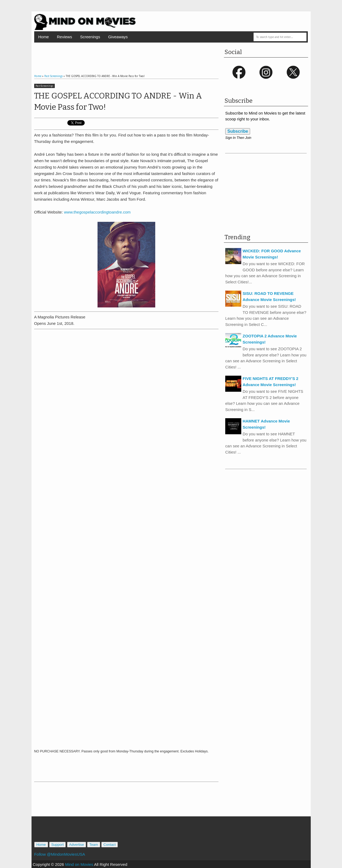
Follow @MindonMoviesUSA (60, 854)
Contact (110, 845)
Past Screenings (44, 86)
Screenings (90, 37)
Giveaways (118, 37)
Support (58, 845)
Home (44, 37)
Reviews (65, 37)
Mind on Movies (79, 864)
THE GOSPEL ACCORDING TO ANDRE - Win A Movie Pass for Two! (118, 101)
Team (94, 845)
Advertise (77, 845)
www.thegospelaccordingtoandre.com (97, 212)
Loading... (127, 539)
